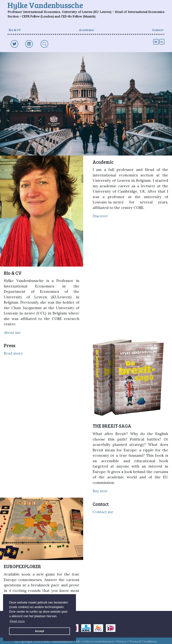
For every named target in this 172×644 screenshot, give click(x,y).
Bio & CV (15, 30)
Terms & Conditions (143, 641)
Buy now (100, 491)
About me (12, 333)
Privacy (122, 641)
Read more (13, 353)
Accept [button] (39, 631)
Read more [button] (17, 621)
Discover (100, 216)
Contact (158, 30)
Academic (87, 30)
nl (162, 42)
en (156, 42)
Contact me (103, 512)
